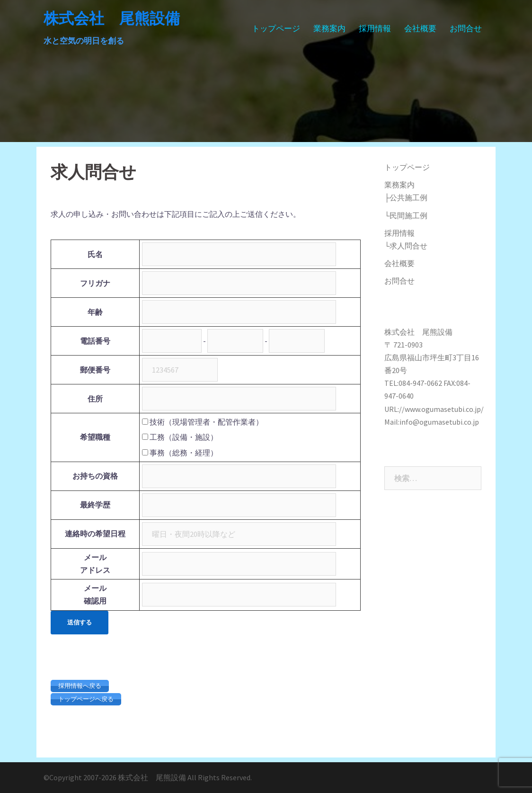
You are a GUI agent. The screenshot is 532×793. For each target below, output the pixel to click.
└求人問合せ (406, 246)
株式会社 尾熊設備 (112, 18)
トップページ (276, 28)
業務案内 (329, 28)
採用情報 (375, 28)
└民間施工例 (406, 215)
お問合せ (466, 28)
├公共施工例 (406, 197)
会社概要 (420, 28)
